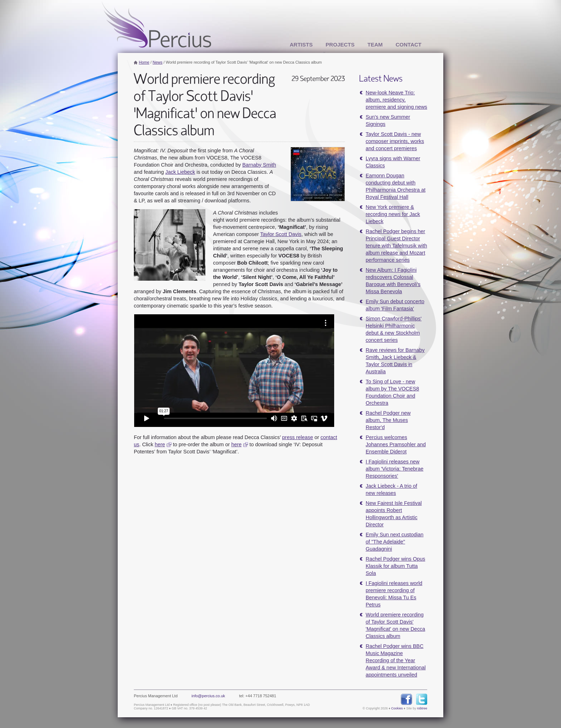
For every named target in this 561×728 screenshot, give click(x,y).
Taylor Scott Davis (281, 234)
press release (298, 437)
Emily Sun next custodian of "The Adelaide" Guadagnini (395, 542)
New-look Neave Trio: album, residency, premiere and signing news (396, 100)
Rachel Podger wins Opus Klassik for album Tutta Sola (395, 566)
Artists (301, 45)
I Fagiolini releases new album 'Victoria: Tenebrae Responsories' (394, 469)
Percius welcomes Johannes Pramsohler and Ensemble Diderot (396, 444)
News (158, 62)
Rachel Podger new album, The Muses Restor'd (388, 420)
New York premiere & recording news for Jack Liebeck (393, 214)
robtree (422, 708)
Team (375, 45)
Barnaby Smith (259, 165)
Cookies (397, 708)
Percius (156, 24)
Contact (409, 45)
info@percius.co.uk (208, 696)
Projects (340, 45)
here (160, 444)
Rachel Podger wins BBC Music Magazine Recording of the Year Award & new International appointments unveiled (396, 660)
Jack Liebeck (180, 172)
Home (144, 62)
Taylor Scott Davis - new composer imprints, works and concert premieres (395, 141)
